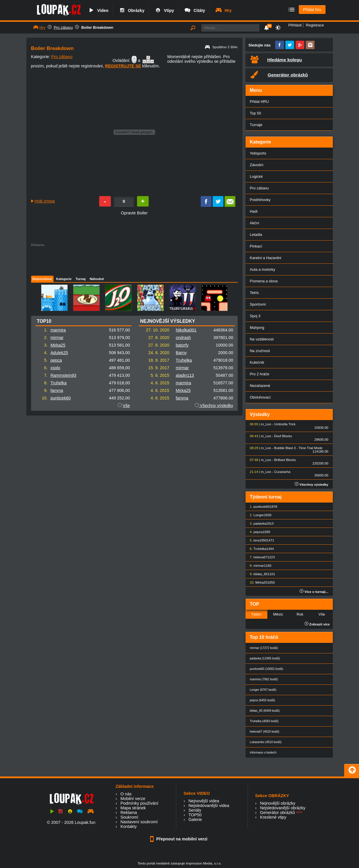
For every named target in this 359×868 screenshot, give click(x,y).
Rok (300, 614)
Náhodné (97, 279)
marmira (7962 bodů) (264, 679)
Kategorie (64, 279)
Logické (256, 176)
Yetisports (258, 153)
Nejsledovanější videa (209, 806)
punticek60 (61, 398)
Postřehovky (260, 200)
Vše (126, 406)
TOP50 (195, 815)
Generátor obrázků (278, 813)
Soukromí (129, 817)
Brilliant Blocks (285, 460)
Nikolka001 (186, 330)
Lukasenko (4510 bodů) (266, 742)
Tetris (254, 293)
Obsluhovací (260, 397)
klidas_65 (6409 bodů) (265, 711)
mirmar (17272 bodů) (264, 648)
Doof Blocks (283, 436)
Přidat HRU (260, 102)
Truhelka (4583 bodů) (264, 721)
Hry (223, 10)
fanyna (57, 390)
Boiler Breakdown (97, 27)
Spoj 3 (255, 316)
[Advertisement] (134, 260)
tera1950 (260, 540)
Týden (256, 614)
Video (98, 10)
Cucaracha (282, 472)
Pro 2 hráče (260, 374)
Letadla (256, 235)
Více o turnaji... (314, 592)
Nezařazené (260, 386)
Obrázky (131, 10)
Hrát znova (45, 201)
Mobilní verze (133, 799)
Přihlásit (295, 25)
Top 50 (256, 113)
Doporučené (42, 279)
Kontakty (129, 826)
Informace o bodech (263, 753)
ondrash (183, 338)
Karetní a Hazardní (266, 258)
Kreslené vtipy (273, 817)
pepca (56, 360)
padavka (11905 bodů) (265, 658)
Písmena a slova (264, 281)
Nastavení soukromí (139, 822)
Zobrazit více (317, 624)
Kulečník (257, 362)
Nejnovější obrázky (278, 803)
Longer (259, 515)
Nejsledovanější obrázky (283, 808)
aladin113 (185, 375)
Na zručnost (260, 351)
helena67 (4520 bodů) (265, 732)
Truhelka (58, 383)
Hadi (254, 211)
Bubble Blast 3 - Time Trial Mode (298, 448)
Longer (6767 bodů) (263, 690)
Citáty (194, 10)
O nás (126, 794)
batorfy (182, 345)
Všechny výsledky (214, 406)
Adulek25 (59, 353)
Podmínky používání (139, 803)
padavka (260, 523)
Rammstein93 (63, 375)
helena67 (260, 557)
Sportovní (258, 304)
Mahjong (257, 328)
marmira (58, 330)
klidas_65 (261, 574)
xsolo (55, 368)
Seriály (195, 810)
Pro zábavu (63, 27)
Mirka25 (58, 345)
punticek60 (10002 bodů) (267, 669)
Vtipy (164, 10)
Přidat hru (312, 10)
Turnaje (256, 125)
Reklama (129, 813)
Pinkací (256, 246)
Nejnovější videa (204, 801)
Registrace (315, 25)
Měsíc (278, 614)
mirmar (57, 338)
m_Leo (266, 424)
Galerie (195, 819)
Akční (255, 223)
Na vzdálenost (262, 339)
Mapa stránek (133, 808)
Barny (181, 353)
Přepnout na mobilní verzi (179, 839)
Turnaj (81, 279)
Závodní (257, 165)
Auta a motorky (263, 269)
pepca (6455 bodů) (263, 700)
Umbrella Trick (285, 424)
